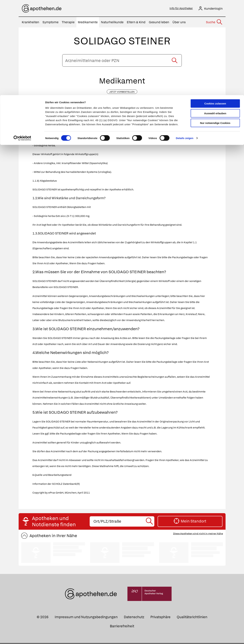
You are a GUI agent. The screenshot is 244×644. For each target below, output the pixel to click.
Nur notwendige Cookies (215, 28)
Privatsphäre (160, 618)
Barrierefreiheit (122, 627)
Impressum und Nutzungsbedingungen (86, 618)
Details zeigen (185, 43)
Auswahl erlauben (215, 18)
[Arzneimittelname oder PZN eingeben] (122, 61)
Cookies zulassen (215, 8)
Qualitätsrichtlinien (192, 618)
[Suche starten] (175, 61)
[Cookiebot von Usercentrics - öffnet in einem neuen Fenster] (22, 43)
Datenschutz (134, 618)
